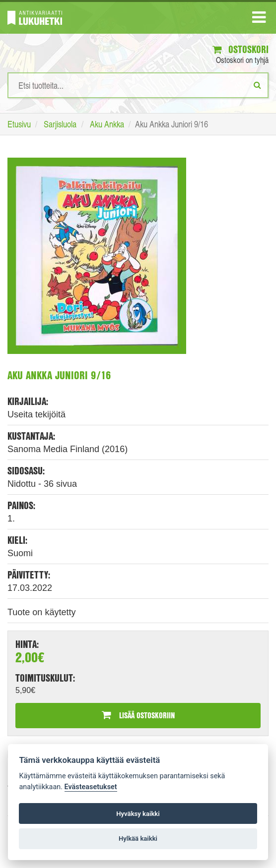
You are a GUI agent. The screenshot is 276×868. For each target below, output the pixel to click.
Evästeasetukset (91, 787)
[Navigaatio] (259, 19)
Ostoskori (241, 49)
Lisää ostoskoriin (138, 715)
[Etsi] (257, 85)
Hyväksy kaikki (138, 814)
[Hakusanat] (138, 85)
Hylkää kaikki (138, 839)
